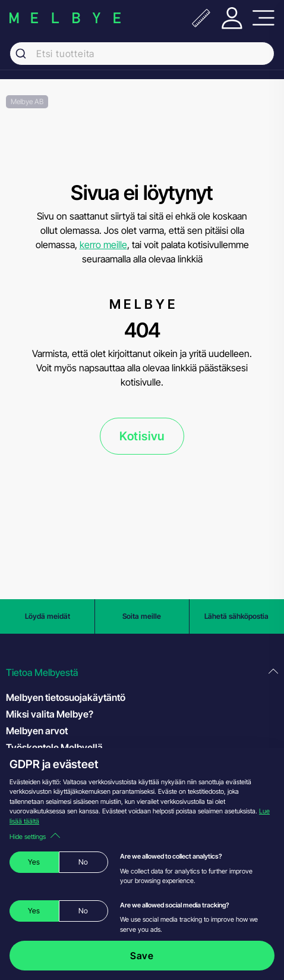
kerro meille (103, 245)
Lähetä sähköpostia (236, 616)
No (83, 862)
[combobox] (142, 54)
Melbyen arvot (37, 731)
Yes (34, 862)
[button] (142, 673)
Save (142, 956)
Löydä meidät (48, 616)
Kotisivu (142, 436)
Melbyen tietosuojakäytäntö (66, 697)
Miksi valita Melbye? (50, 714)
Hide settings (35, 837)
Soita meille (142, 616)
